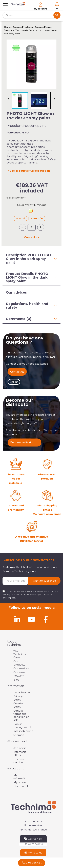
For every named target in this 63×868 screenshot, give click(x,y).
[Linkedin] (17, 619)
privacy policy (9, 598)
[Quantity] (32, 227)
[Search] (32, 15)
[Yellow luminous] (31, 211)
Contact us (32, 237)
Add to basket (32, 863)
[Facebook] (46, 619)
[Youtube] (32, 619)
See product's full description (30, 171)
